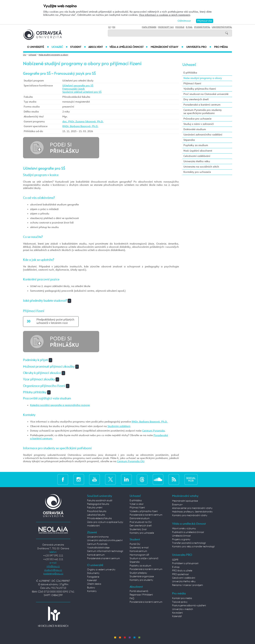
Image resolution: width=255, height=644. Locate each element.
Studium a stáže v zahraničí (144, 558)
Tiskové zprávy (180, 602)
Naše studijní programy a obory (53, 55)
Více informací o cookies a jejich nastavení (165, 15)
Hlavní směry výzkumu (184, 529)
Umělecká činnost (181, 536)
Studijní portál (202, 27)
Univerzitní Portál (222, 27)
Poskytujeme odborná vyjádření (189, 606)
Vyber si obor (137, 504)
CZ (109, 27)
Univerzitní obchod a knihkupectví (105, 540)
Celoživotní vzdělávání (197, 156)
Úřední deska (94, 584)
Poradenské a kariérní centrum (202, 105)
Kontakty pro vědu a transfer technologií (193, 547)
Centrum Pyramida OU (131, 461)
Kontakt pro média (182, 598)
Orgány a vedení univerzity (101, 570)
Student (78, 47)
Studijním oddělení (119, 426)
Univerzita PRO (199, 47)
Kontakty (92, 591)
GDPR (175, 560)
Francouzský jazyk (73, 89)
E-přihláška (190, 73)
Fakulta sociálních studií (100, 501)
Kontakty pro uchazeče (197, 172)
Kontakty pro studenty (141, 580)
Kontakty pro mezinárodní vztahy (190, 515)
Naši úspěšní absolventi (198, 151)
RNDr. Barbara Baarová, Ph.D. (80, 126)
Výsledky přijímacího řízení (200, 89)
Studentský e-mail (139, 548)
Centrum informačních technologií (105, 551)
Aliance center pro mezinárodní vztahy (192, 508)
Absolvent (98, 47)
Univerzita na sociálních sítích (201, 167)
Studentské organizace (142, 577)
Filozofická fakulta (97, 511)
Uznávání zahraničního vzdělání (203, 135)
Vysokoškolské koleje (98, 548)
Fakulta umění (95, 508)
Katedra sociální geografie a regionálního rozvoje (60, 405)
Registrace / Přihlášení (141, 595)
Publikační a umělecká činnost (188, 532)
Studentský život (138, 529)
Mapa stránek (149, 27)
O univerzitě (38, 47)
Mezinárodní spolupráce (185, 501)
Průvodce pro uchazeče (197, 119)
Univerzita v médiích (183, 609)
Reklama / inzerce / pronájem (188, 585)
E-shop (176, 567)
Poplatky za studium (196, 145)
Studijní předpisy (138, 573)
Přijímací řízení (192, 83)
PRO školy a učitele (182, 571)
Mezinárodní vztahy (167, 47)
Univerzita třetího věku (197, 161)
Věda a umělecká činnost (128, 47)
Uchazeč (59, 47)
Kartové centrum (96, 555)
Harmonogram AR (139, 555)
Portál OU (135, 544)
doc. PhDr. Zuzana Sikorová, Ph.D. (83, 122)
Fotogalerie (93, 577)
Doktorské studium (195, 129)
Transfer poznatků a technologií (189, 543)
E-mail (189, 27)
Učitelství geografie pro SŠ (78, 86)
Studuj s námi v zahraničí (199, 124)
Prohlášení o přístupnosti (185, 563)
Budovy (91, 588)
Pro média (221, 47)
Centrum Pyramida (153, 431)
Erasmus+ (177, 505)
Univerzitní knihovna (98, 537)
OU (25, 55)
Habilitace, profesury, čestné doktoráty (192, 512)
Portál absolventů (139, 591)
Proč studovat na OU (141, 522)
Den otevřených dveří (141, 526)
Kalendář (92, 580)
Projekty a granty (181, 540)
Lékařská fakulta (96, 515)
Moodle (180, 27)
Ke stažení (177, 613)
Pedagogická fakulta (98, 504)
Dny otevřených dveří (196, 99)
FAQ (132, 598)
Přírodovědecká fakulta (99, 518)
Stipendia (189, 140)
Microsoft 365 (166, 27)
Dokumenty (93, 573)
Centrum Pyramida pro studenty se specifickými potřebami (203, 112)
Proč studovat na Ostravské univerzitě (206, 94)
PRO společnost (180, 574)
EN (114, 27)
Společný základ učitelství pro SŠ (82, 92)
